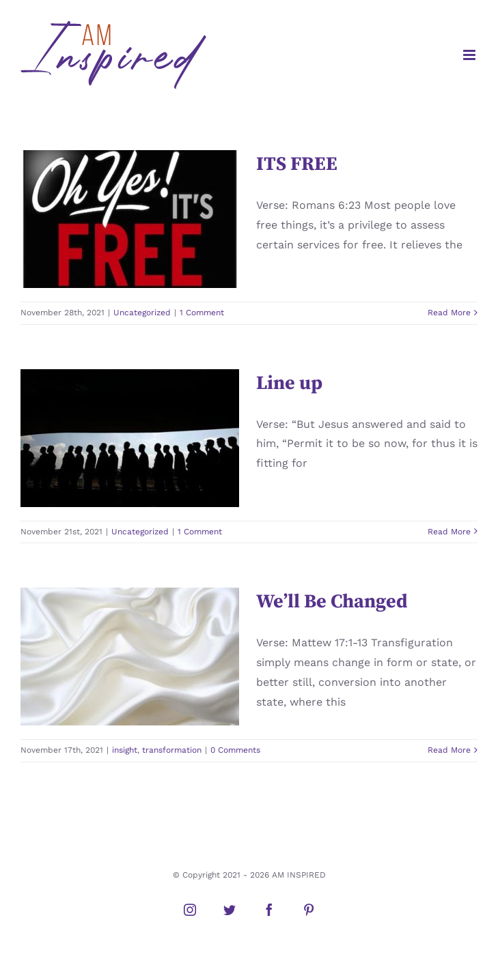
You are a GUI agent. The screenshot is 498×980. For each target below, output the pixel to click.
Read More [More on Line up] (449, 532)
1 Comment (202, 313)
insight (125, 750)
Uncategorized (142, 313)
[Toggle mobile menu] (470, 55)
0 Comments (235, 750)
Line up (289, 383)
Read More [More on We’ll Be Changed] (449, 750)
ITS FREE (297, 164)
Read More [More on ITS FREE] (449, 313)
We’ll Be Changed (332, 602)
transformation (172, 750)
